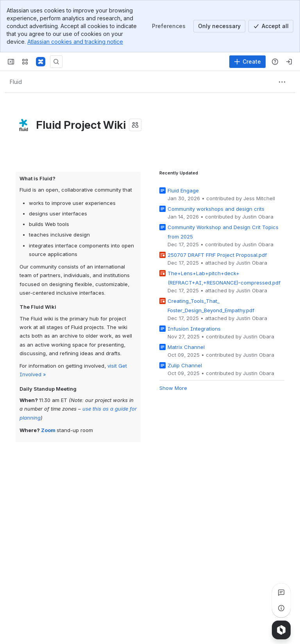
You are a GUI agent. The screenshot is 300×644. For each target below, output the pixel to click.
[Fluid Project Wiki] (41, 62)
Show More (173, 388)
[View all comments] (281, 592)
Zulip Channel (185, 365)
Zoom (48, 430)
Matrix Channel (186, 347)
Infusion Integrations (194, 329)
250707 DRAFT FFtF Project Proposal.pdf (217, 255)
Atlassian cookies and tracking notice (75, 42)
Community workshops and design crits (216, 209)
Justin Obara (258, 217)
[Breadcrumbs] (16, 82)
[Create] (247, 62)
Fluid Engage (183, 190)
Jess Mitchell (259, 198)
